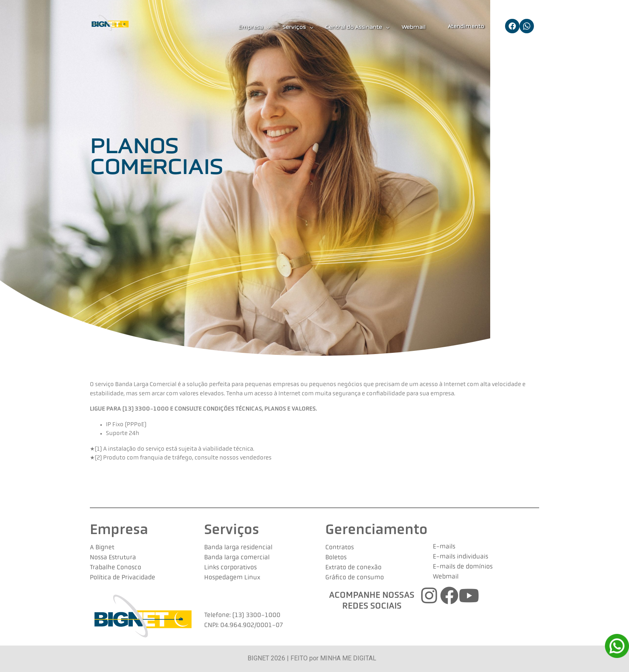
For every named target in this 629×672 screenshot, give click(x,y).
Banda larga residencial (238, 548)
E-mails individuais (461, 557)
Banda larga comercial (237, 558)
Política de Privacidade (123, 578)
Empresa (254, 28)
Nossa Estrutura (113, 558)
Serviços (298, 28)
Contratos (340, 548)
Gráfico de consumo (355, 578)
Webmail (414, 27)
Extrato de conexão (353, 568)
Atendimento (466, 27)
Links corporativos (230, 568)
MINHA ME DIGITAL (348, 658)
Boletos (336, 558)
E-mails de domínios (463, 567)
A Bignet (102, 548)
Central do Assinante (357, 28)
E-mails (444, 547)
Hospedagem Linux (232, 578)
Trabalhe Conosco (116, 568)
